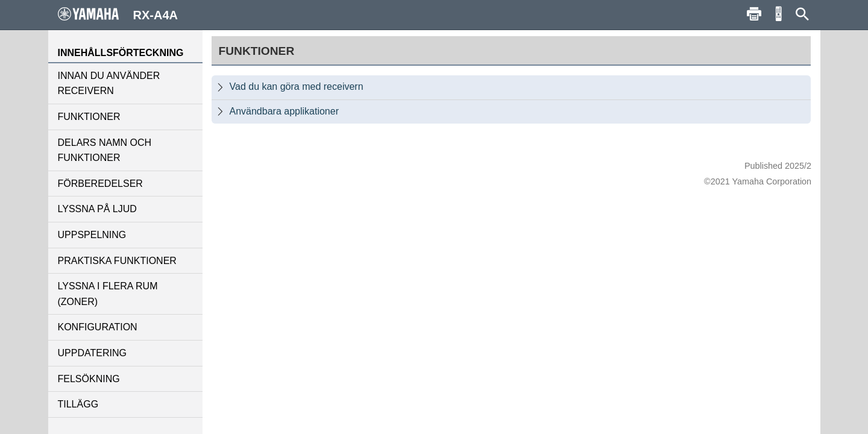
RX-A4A (118, 14)
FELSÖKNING (89, 379)
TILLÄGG (78, 404)
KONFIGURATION (98, 327)
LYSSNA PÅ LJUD (97, 209)
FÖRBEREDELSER (100, 184)
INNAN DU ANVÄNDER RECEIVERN (109, 83)
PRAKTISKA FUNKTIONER (117, 261)
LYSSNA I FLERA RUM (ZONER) (108, 294)
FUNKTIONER (89, 117)
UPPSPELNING (92, 235)
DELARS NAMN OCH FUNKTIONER (105, 150)
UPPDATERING (92, 353)
